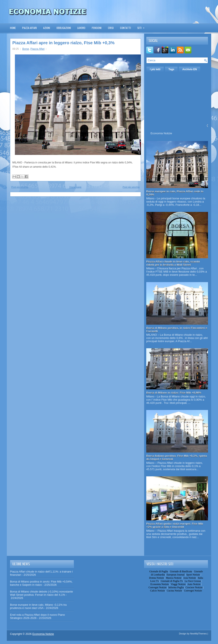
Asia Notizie (189, 578)
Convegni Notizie (157, 587)
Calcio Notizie (158, 591)
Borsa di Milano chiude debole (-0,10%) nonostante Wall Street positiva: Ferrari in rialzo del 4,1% (42, 593)
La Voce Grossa (193, 581)
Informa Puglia (176, 587)
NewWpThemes (198, 634)
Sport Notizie (193, 575)
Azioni (47, 28)
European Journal (175, 575)
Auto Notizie (194, 584)
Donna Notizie (156, 578)
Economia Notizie (161, 133)
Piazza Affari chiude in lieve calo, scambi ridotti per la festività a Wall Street (173, 263)
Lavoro (81, 28)
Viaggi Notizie (178, 584)
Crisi (111, 28)
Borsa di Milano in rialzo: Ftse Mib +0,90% (174, 393)
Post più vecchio (131, 187)
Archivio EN (189, 69)
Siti (142, 26)
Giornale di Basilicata (181, 571)
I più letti (155, 69)
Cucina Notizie (174, 591)
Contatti (125, 28)
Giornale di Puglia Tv (172, 581)
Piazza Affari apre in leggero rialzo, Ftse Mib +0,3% (63, 43)
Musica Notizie (174, 578)
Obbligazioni (64, 28)
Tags (171, 69)
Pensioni (97, 28)
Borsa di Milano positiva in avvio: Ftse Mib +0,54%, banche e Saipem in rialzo (41, 583)
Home (13, 28)
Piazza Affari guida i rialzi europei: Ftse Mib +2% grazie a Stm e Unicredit (175, 525)
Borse (26, 49)
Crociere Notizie (194, 587)
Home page (75, 187)
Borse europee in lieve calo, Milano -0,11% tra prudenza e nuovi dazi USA (38, 606)
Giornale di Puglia (159, 571)
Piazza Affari (29, 28)
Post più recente (20, 187)
